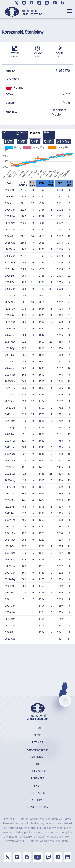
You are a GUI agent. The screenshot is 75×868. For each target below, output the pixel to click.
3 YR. (35, 142)
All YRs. (63, 142)
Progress (35, 133)
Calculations (22, 134)
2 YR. (22, 142)
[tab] (8, 135)
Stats (46, 133)
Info (5, 133)
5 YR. (48, 142)
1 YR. (9, 142)
